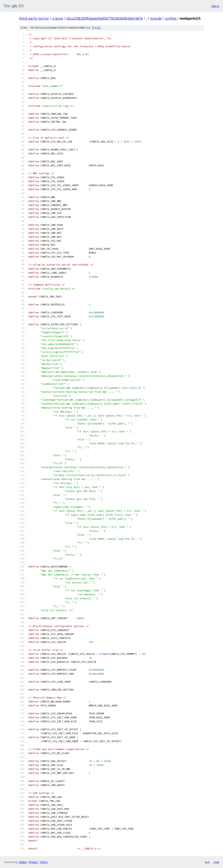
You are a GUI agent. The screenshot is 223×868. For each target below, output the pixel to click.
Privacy (33, 862)
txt (207, 862)
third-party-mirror (34, 18)
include (156, 18)
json (216, 862)
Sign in (215, 6)
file (96, 28)
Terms (44, 862)
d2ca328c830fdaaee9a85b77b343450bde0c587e (105, 18)
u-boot (58, 18)
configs (171, 18)
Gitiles (23, 862)
